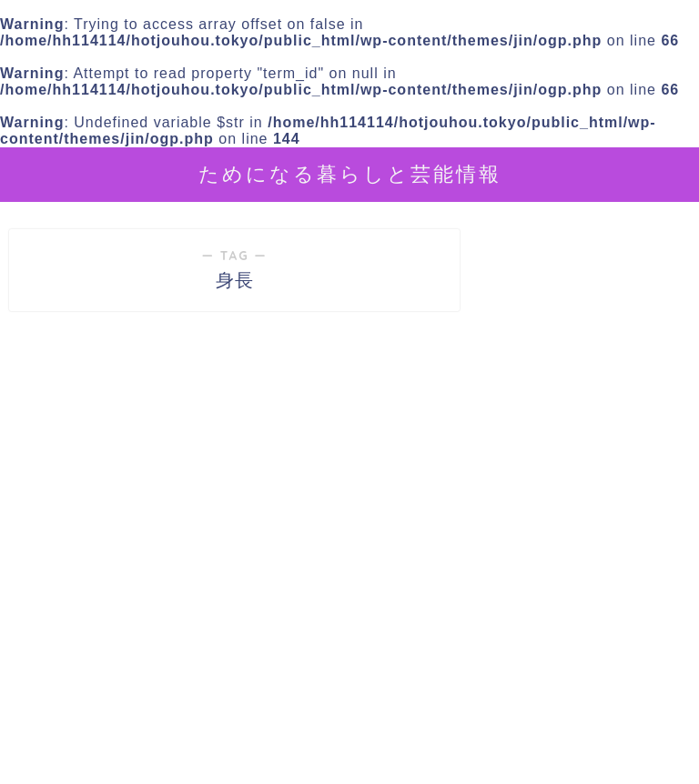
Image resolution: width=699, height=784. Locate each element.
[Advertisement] (587, 638)
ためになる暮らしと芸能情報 (350, 173)
